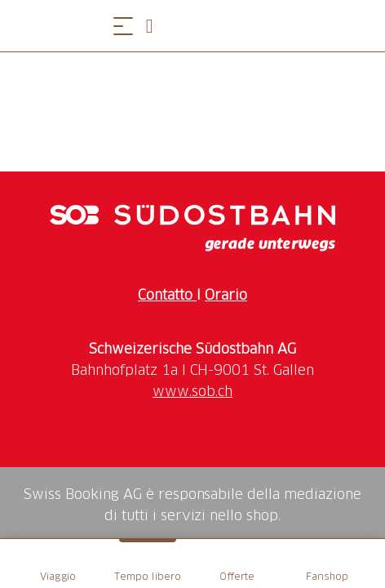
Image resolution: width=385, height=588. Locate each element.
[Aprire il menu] (123, 26)
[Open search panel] (156, 26)
